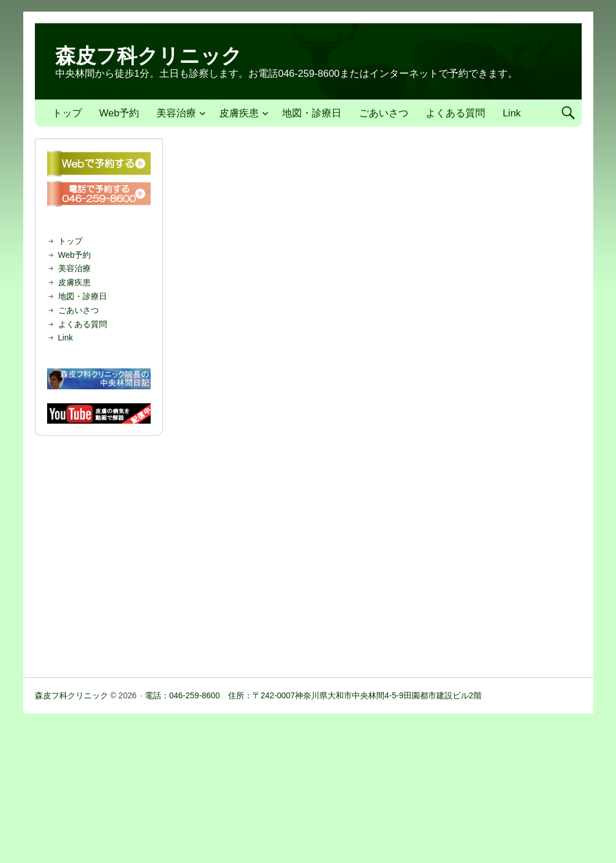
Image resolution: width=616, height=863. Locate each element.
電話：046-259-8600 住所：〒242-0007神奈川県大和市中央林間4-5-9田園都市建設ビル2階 (313, 695)
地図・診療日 (312, 113)
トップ (67, 113)
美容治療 (176, 113)
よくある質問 (455, 113)
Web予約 (120, 113)
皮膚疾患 (239, 113)
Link (512, 113)
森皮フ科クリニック (149, 56)
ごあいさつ (384, 113)
